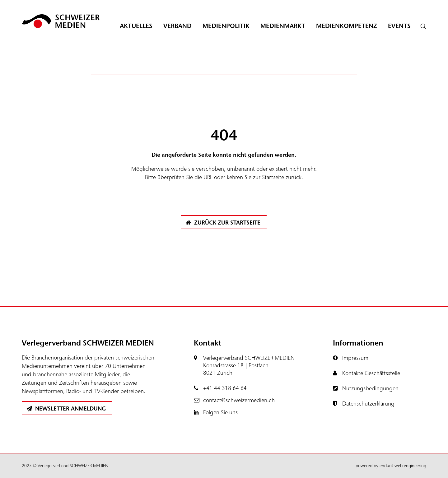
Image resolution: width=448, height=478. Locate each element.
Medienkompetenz (347, 26)
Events (399, 26)
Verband (177, 26)
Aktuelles (136, 26)
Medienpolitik (226, 26)
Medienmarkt (283, 26)
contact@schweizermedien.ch (239, 400)
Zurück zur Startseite (223, 223)
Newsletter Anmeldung (66, 409)
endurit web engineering (403, 466)
